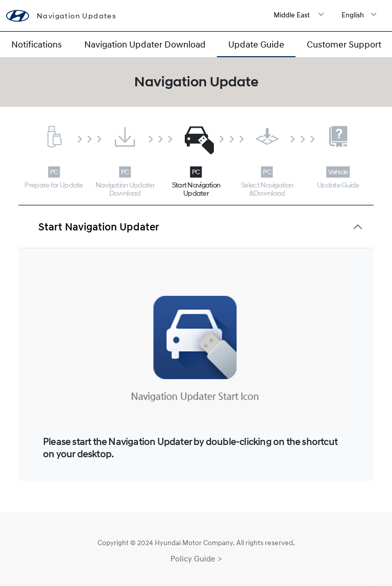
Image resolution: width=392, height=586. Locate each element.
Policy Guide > (196, 558)
